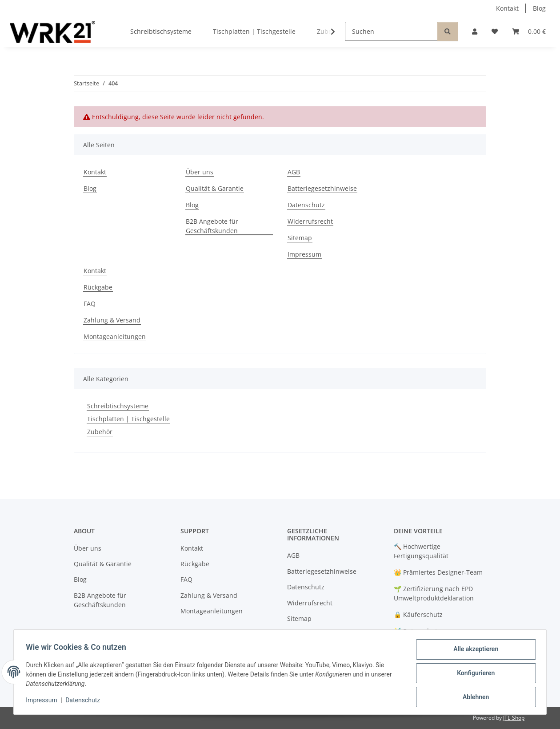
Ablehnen (474, 697)
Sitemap (300, 238)
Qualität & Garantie (215, 188)
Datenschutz (85, 701)
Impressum (44, 701)
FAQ (90, 304)
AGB (294, 172)
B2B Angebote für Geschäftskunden (212, 226)
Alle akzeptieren (474, 651)
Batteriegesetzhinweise (322, 188)
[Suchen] (391, 31)
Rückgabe (98, 287)
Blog (539, 8)
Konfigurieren (474, 674)
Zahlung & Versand (112, 320)
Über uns (200, 172)
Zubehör (100, 432)
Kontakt (507, 8)
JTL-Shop (514, 718)
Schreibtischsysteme (118, 406)
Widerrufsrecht (310, 221)
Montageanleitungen (115, 336)
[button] (475, 31)
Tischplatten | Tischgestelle (128, 419)
